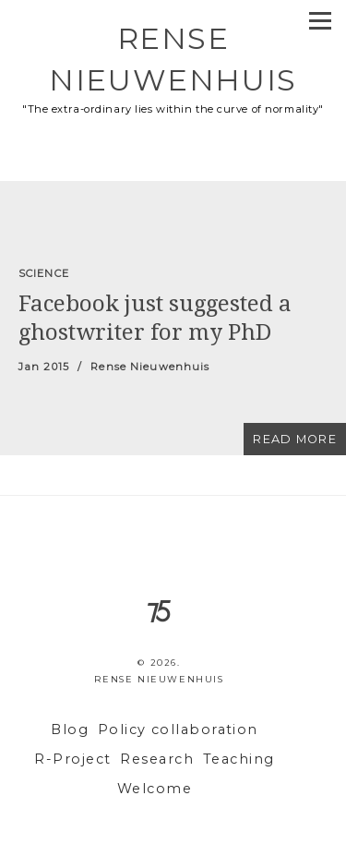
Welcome (155, 789)
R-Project (72, 759)
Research (157, 759)
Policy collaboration (178, 729)
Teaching (239, 759)
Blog (70, 729)
